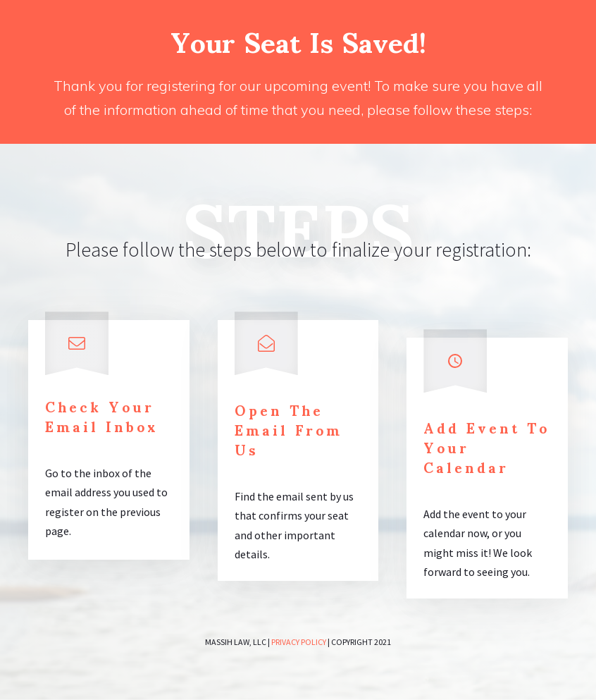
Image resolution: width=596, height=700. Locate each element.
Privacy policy (299, 642)
